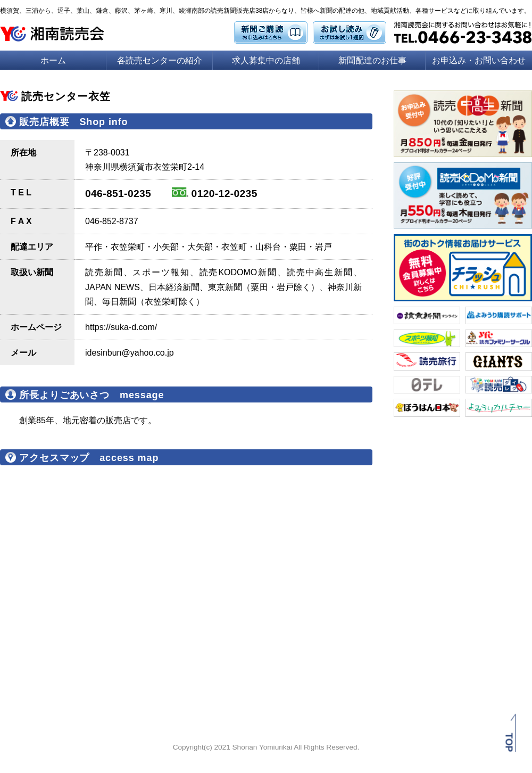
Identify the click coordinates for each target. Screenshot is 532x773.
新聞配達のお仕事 (372, 60)
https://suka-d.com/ (121, 327)
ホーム (53, 60)
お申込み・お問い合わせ (479, 60)
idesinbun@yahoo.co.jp (130, 353)
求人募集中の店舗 (266, 60)
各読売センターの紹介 (160, 60)
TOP (509, 743)
